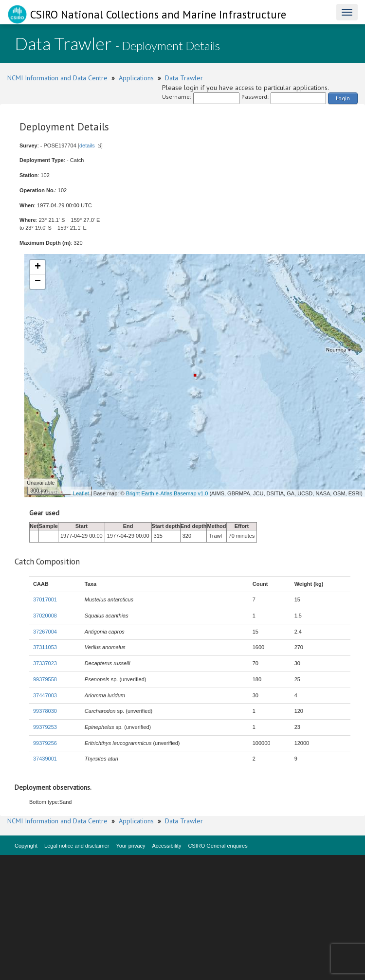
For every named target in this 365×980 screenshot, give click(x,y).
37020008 (45, 616)
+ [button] (38, 267)
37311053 (45, 647)
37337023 (45, 663)
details (87, 145)
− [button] (38, 282)
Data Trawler (184, 78)
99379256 (45, 743)
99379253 (45, 727)
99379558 (45, 679)
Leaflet (81, 493)
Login (343, 98)
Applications (136, 78)
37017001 (45, 599)
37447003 (45, 695)
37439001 (45, 759)
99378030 (45, 711)
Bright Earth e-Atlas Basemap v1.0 (167, 493)
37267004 (45, 632)
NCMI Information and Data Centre (57, 78)
